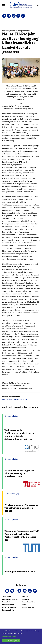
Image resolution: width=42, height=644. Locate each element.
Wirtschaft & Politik (9, 607)
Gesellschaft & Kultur (10, 599)
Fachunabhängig (8, 610)
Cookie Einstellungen (29, 607)
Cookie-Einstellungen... (9, 636)
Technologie (7, 597)
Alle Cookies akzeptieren (11, 641)
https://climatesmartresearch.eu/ (15, 399)
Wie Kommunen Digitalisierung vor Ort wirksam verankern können (21, 508)
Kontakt (25, 605)
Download (21, 99)
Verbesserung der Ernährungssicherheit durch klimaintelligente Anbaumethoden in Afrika (19, 435)
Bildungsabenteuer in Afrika (20, 572)
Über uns (25, 597)
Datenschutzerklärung (29, 602)
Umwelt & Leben (8, 605)
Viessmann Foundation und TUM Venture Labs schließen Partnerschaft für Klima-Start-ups (22, 535)
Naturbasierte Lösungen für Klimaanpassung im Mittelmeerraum (19, 473)
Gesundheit (6, 602)
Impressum (26, 599)
